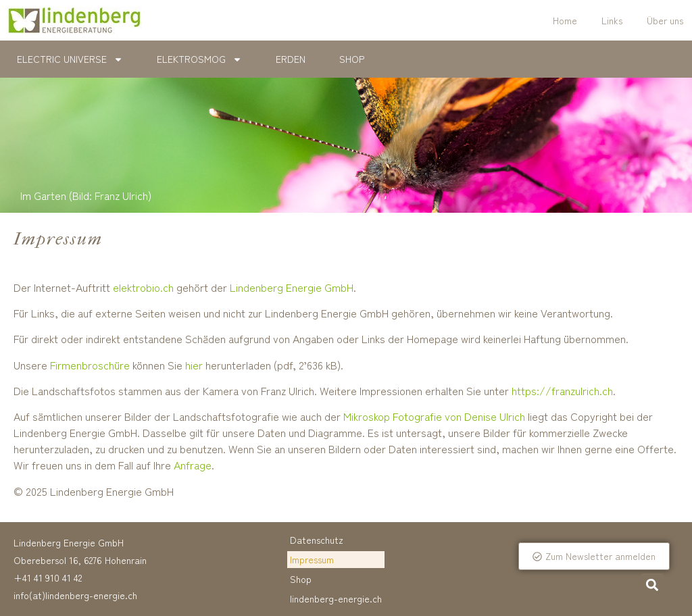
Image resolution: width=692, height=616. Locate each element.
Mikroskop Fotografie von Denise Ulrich (434, 416)
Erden (291, 59)
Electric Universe (70, 59)
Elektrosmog (199, 59)
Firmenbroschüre (90, 365)
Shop (352, 59)
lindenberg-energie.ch (336, 598)
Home (565, 20)
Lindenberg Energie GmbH (292, 287)
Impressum (312, 559)
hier (194, 365)
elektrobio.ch (143, 287)
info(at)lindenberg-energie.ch (75, 595)
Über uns (665, 20)
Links (612, 20)
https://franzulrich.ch (562, 390)
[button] (652, 585)
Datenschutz (317, 540)
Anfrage (193, 465)
